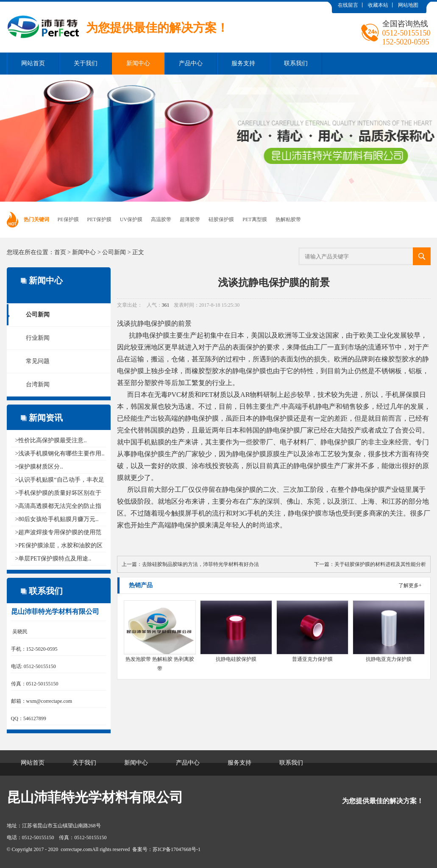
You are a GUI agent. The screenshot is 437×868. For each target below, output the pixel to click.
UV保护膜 (131, 219)
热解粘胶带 (288, 219)
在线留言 (348, 5)
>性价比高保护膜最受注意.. (51, 440)
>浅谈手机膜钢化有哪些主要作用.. (60, 453)
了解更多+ (410, 585)
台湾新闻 (38, 384)
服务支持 (243, 63)
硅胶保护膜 (221, 219)
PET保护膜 (99, 219)
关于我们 (86, 63)
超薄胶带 (190, 219)
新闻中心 (138, 63)
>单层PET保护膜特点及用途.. (53, 559)
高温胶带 (161, 219)
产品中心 (191, 63)
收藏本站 (378, 5)
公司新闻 (114, 252)
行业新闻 (38, 338)
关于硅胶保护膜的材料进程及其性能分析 (380, 564)
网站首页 (33, 63)
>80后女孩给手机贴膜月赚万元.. (57, 519)
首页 (60, 252)
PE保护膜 (68, 219)
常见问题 (38, 361)
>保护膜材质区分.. (39, 467)
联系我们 (296, 63)
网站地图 (408, 5)
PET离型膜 (255, 219)
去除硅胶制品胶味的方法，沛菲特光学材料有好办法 (200, 564)
